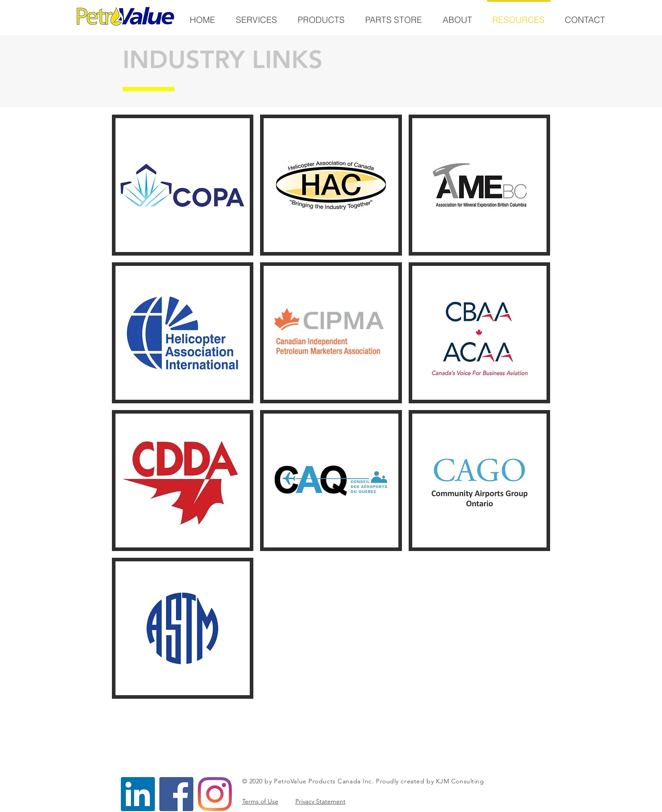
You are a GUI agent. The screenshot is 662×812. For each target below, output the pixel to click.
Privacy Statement (320, 801)
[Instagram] (215, 794)
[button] (183, 185)
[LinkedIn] (138, 794)
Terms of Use (260, 801)
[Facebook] (176, 794)
